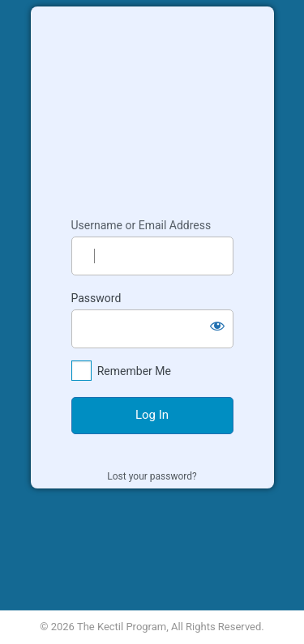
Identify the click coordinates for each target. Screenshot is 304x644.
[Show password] (217, 326)
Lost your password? (152, 476)
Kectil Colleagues (152, 104)
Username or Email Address (141, 225)
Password (96, 298)
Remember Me (134, 371)
